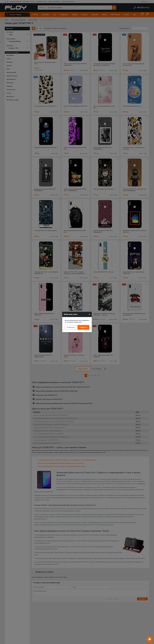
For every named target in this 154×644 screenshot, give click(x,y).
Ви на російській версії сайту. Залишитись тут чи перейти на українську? (77, 321)
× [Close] (89, 314)
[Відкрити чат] (150, 639)
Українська (83, 327)
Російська (71, 327)
